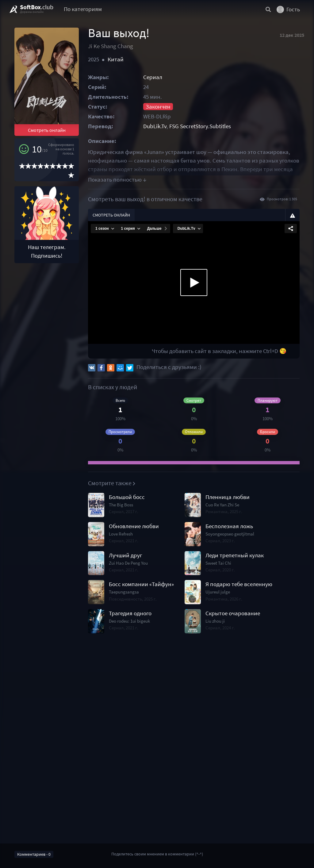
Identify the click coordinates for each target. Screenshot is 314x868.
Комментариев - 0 (34, 854)
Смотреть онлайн (47, 130)
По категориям (83, 9)
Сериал (153, 77)
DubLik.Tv (155, 126)
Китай (116, 59)
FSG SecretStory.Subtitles (200, 126)
